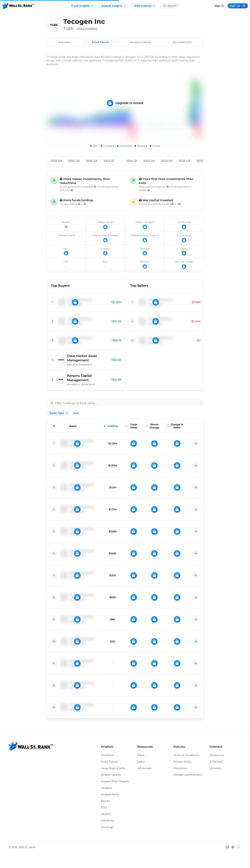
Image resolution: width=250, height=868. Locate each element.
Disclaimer (180, 768)
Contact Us (217, 755)
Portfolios (107, 755)
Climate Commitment (188, 775)
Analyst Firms (110, 794)
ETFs (104, 807)
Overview (64, 42)
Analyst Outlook (141, 42)
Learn (141, 762)
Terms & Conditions (186, 755)
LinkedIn (215, 768)
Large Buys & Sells (113, 768)
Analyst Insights (114, 6)
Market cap (87, 29)
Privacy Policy (182, 762)
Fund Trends (100, 42)
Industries (108, 821)
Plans (141, 755)
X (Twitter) (216, 762)
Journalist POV (182, 42)
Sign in (219, 6)
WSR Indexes (145, 6)
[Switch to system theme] (227, 847)
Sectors (106, 814)
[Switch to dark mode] (238, 847)
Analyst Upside (111, 775)
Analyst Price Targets (115, 781)
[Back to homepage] (18, 6)
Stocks (105, 801)
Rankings (107, 827)
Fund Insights (82, 6)
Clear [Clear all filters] (76, 413)
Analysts (107, 788)
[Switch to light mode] (233, 847)
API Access (144, 768)
